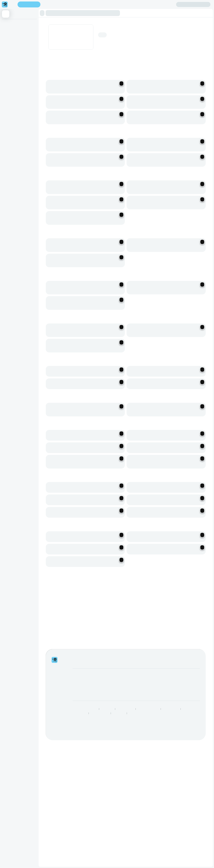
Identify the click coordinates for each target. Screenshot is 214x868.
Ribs (43, 20)
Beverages (89, 20)
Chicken (49, 20)
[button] (107, 11)
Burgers (5, 20)
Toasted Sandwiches (69, 20)
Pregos (56, 20)
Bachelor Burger (16, 20)
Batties (37, 20)
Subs (32, 20)
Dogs (27, 20)
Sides (81, 20)
